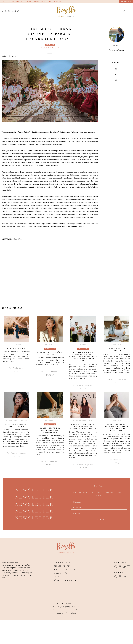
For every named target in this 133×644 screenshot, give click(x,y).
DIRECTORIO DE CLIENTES (66, 570)
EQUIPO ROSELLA (62, 563)
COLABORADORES (62, 566)
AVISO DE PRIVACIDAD (66, 604)
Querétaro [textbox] (78, 508)
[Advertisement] (116, 117)
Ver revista (126, 2)
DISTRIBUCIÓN (61, 573)
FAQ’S (57, 577)
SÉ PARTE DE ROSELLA (65, 580)
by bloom (72, 613)
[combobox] (99, 508)
